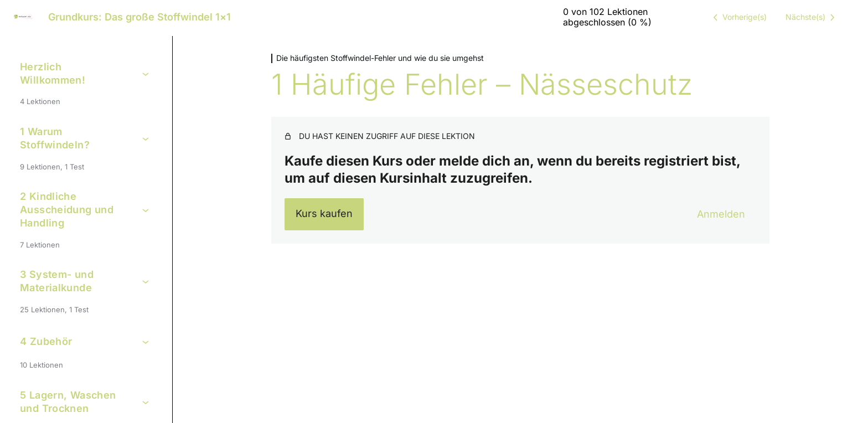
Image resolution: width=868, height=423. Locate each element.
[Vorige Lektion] (738, 17)
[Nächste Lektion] (812, 17)
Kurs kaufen (324, 213)
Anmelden (721, 214)
